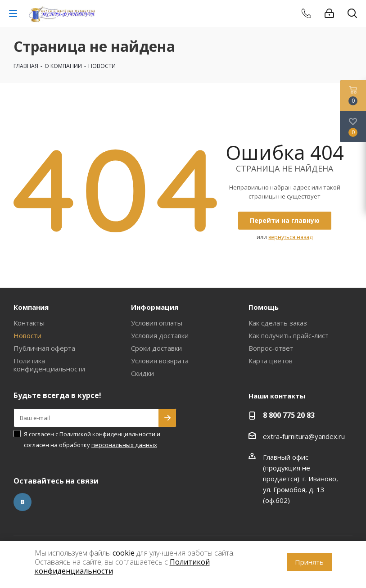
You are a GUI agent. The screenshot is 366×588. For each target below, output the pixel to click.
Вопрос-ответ (271, 348)
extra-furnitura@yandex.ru (304, 436)
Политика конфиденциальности (49, 365)
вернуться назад (290, 237)
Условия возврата (160, 361)
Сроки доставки (156, 348)
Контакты (29, 323)
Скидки (142, 373)
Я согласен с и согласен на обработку (92, 439)
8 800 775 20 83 (289, 415)
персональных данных (124, 445)
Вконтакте (23, 502)
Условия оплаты (157, 323)
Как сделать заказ (278, 323)
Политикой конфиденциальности (107, 434)
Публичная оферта (44, 348)
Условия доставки (160, 335)
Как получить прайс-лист (289, 335)
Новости (27, 335)
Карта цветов (271, 361)
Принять (309, 562)
